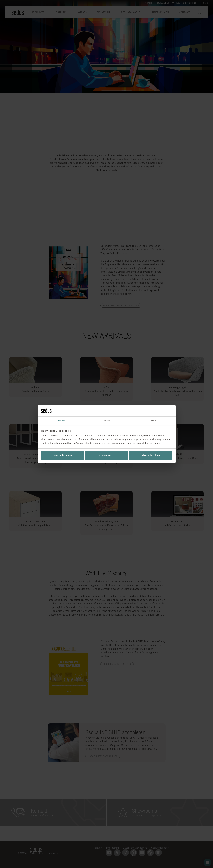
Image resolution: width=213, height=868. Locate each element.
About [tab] (153, 421)
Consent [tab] (60, 421)
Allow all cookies (151, 455)
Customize (107, 455)
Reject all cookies (62, 455)
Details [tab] (107, 421)
